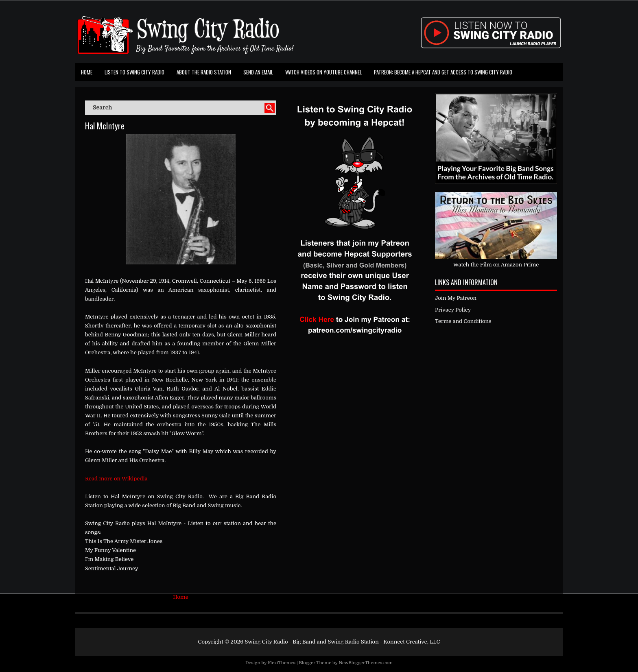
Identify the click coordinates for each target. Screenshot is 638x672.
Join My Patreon (456, 298)
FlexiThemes (282, 663)
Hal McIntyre (105, 126)
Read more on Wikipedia (116, 479)
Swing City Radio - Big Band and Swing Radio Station (311, 642)
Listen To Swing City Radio (134, 72)
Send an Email (258, 72)
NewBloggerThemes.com (366, 663)
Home (87, 72)
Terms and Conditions (463, 321)
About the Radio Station (204, 72)
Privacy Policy (453, 310)
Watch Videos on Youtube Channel (323, 72)
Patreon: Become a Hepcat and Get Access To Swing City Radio (443, 72)
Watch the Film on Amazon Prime (496, 265)
